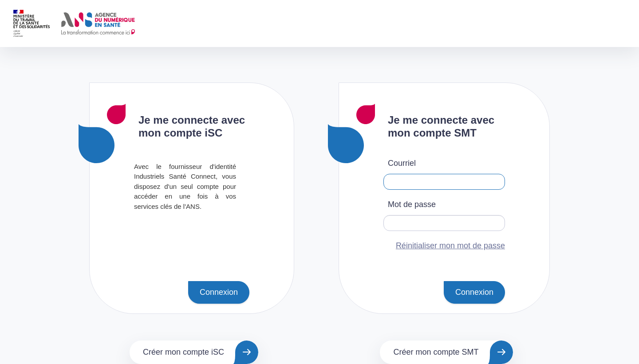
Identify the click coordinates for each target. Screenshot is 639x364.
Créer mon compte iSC (183, 352)
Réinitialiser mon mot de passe (450, 246)
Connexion (219, 292)
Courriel (402, 163)
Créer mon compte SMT (436, 352)
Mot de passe (412, 204)
